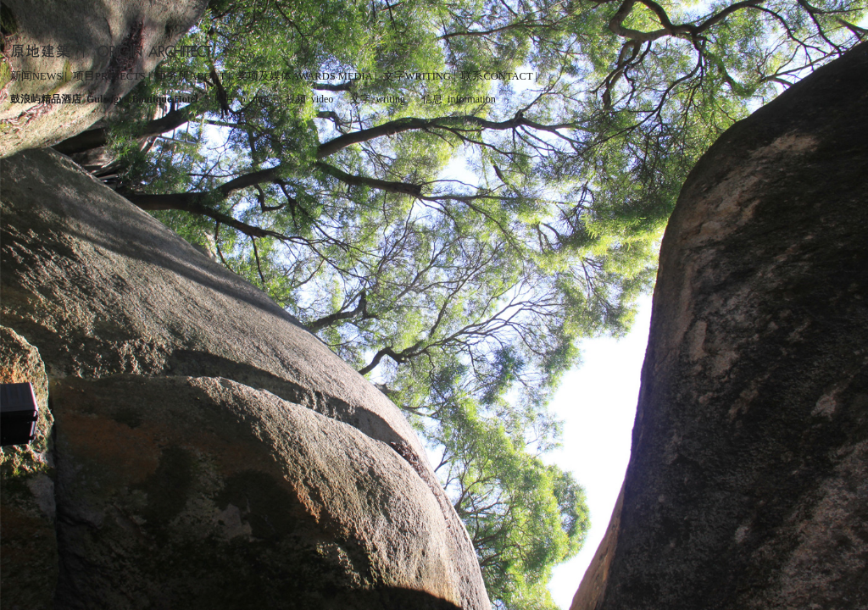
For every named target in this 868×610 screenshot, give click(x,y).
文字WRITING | (420, 76)
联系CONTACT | (499, 76)
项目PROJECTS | (111, 76)
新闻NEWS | (39, 76)
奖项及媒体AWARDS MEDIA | (307, 76)
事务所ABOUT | (193, 76)
